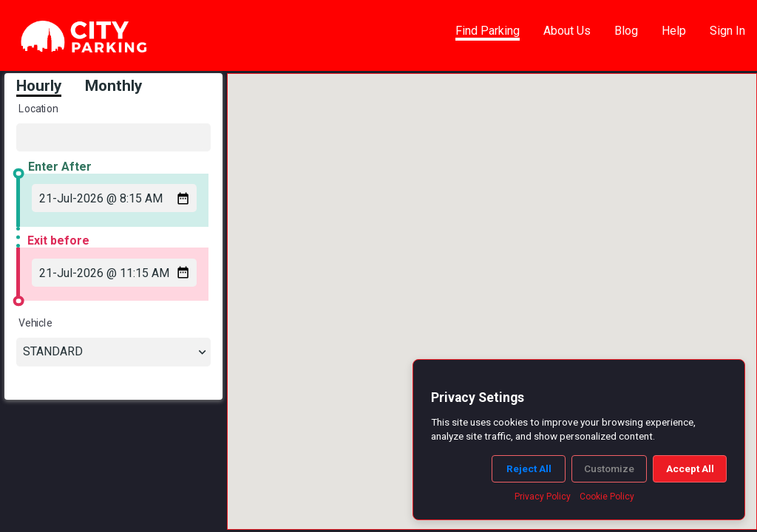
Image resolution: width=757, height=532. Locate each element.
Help (674, 31)
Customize (609, 468)
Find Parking (488, 31)
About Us (567, 31)
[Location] (110, 137)
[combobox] (110, 351)
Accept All (690, 468)
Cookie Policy (607, 497)
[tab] (51, 87)
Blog (626, 31)
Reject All (529, 468)
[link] (84, 37)
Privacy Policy (543, 497)
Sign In (727, 31)
